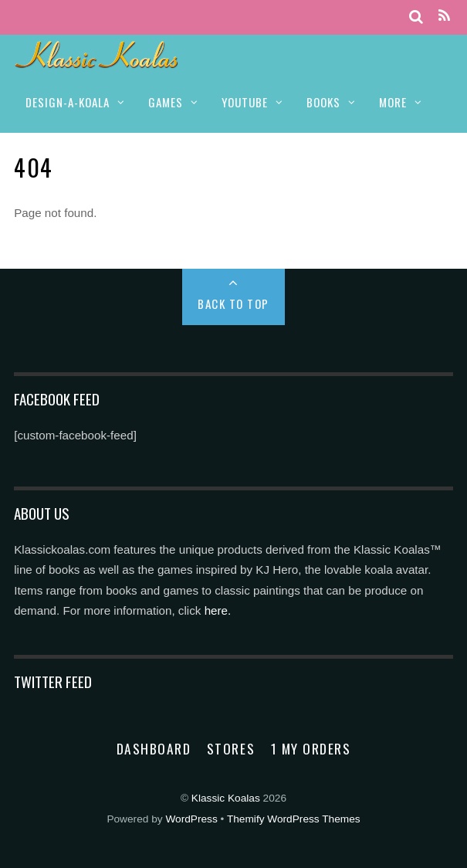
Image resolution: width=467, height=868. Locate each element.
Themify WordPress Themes (294, 819)
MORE (393, 102)
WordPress (191, 819)
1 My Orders (311, 748)
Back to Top (233, 303)
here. (218, 610)
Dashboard (154, 748)
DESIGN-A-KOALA (68, 102)
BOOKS (323, 102)
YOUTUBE (245, 102)
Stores (231, 748)
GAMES (166, 102)
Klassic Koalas (226, 798)
